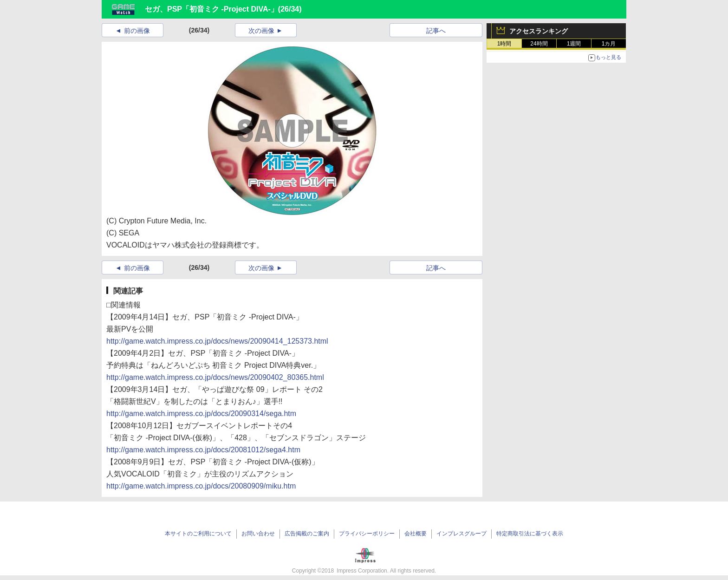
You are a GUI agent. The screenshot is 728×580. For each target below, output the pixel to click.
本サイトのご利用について (198, 534)
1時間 (504, 44)
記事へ (436, 31)
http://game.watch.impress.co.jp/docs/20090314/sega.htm (201, 414)
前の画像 (137, 31)
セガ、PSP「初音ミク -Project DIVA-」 (211, 9)
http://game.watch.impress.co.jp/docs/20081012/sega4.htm (203, 450)
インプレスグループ (461, 534)
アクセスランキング (539, 31)
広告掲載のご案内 (307, 534)
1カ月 (609, 44)
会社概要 (416, 534)
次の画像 (261, 31)
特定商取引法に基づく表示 (530, 534)
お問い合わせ (258, 534)
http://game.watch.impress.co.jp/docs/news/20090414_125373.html (217, 341)
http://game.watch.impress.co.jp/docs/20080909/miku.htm (201, 486)
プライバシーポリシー (367, 534)
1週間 (574, 44)
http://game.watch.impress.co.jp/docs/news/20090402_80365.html (215, 377)
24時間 (539, 44)
